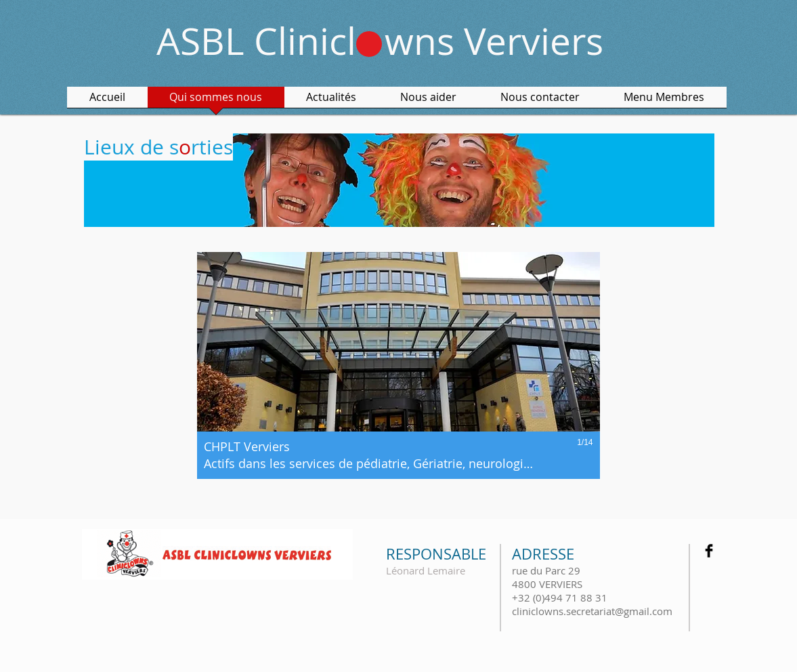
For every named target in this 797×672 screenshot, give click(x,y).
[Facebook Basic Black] (709, 551)
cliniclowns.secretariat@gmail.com (592, 611)
